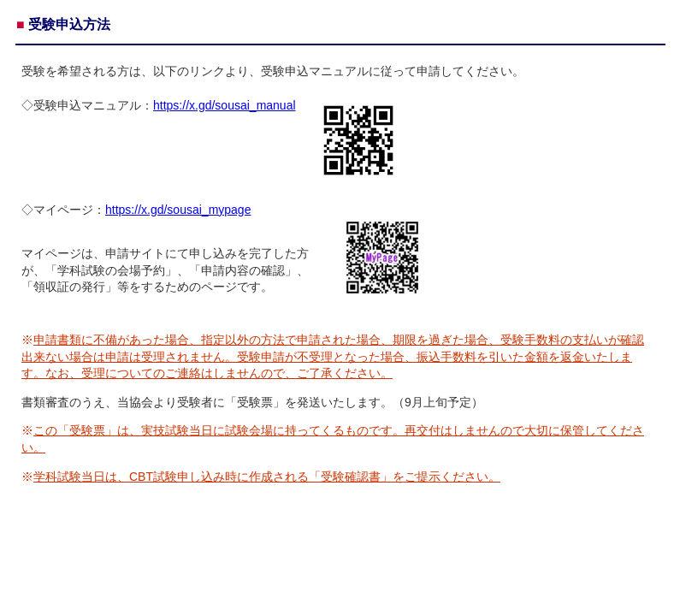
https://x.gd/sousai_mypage (178, 210)
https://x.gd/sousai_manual (225, 105)
